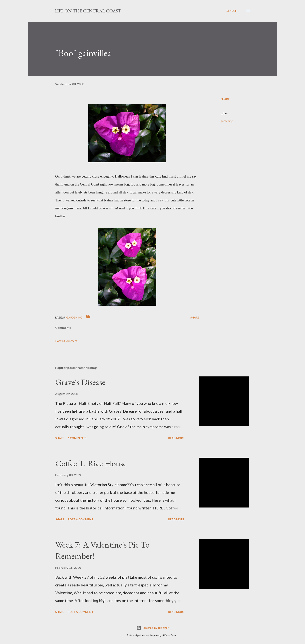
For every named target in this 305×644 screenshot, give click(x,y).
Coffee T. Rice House (91, 463)
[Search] (232, 11)
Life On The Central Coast (88, 11)
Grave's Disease (80, 382)
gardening (227, 121)
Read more (176, 438)
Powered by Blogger (152, 628)
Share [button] (225, 99)
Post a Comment (66, 341)
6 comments (77, 438)
